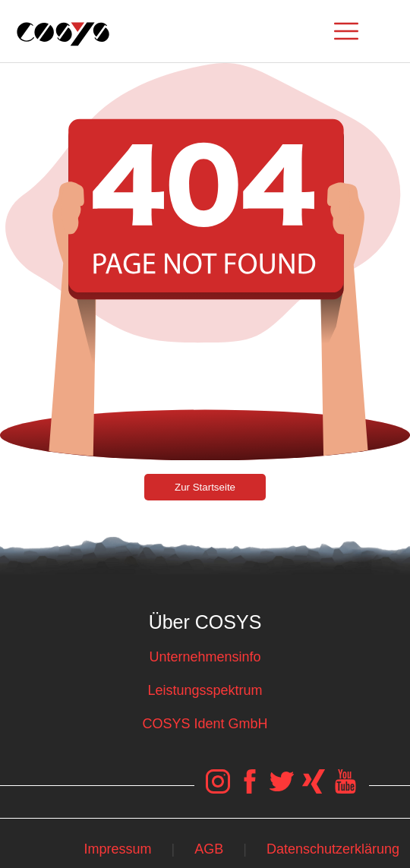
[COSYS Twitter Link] (282, 789)
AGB (209, 849)
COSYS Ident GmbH (205, 724)
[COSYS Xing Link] (314, 789)
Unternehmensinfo (205, 657)
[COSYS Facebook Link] (251, 789)
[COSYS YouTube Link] (345, 789)
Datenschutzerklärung (333, 849)
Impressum (117, 849)
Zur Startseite (205, 487)
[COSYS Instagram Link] (219, 789)
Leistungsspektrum (205, 690)
